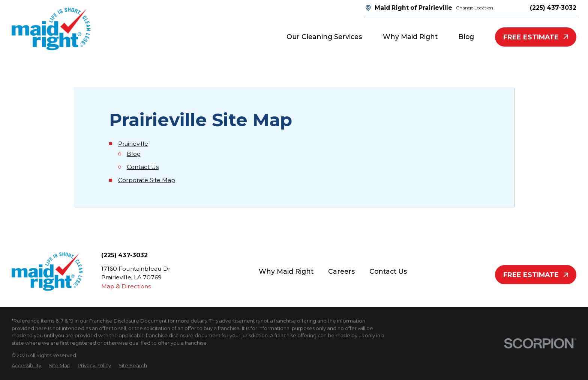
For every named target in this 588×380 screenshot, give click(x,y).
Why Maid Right (286, 271)
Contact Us (143, 167)
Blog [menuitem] (466, 37)
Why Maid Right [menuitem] (410, 37)
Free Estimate (536, 37)
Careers (341, 271)
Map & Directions (126, 286)
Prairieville (133, 144)
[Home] (51, 29)
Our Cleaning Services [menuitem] (324, 37)
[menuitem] (26, 366)
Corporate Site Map (147, 180)
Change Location (475, 8)
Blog (134, 154)
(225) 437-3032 (553, 8)
